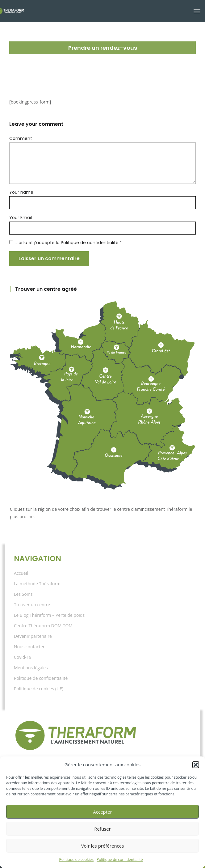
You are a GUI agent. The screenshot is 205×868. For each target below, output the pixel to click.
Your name (20, 192)
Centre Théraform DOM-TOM (43, 626)
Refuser (102, 829)
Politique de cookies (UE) (39, 689)
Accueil (21, 573)
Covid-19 (23, 657)
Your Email (20, 218)
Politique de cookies (77, 860)
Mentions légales (31, 668)
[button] (196, 765)
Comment (19, 138)
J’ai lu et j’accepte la (59, 243)
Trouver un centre (32, 605)
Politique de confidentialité (120, 860)
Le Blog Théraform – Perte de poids (49, 615)
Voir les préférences (103, 846)
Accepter (102, 812)
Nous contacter (29, 647)
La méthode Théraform (37, 584)
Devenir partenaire (33, 636)
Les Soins (23, 594)
